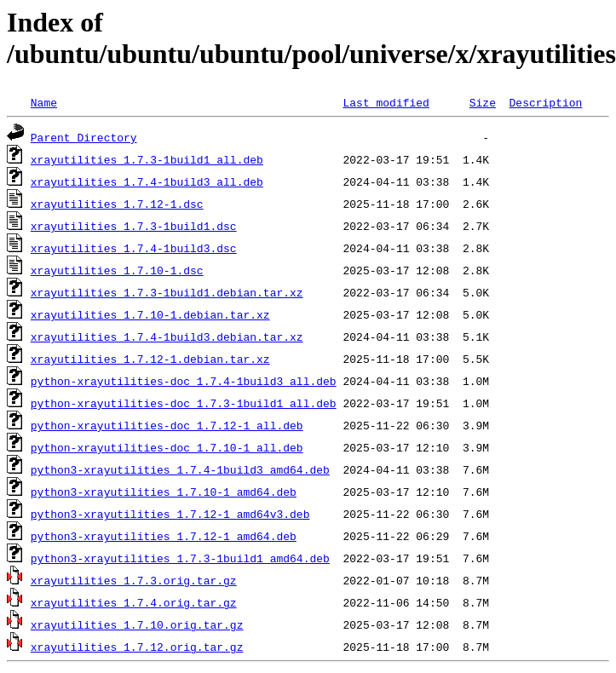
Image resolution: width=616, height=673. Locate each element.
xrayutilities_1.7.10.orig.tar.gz (137, 624)
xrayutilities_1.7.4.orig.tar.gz (134, 602)
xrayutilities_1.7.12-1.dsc (117, 204)
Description (545, 102)
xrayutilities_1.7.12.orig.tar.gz (137, 647)
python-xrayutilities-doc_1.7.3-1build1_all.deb (184, 403)
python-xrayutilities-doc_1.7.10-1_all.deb (167, 447)
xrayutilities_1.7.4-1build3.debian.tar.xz (167, 336)
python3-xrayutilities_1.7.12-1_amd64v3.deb (170, 514)
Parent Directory (84, 137)
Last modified (386, 102)
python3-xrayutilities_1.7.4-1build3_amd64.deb (180, 469)
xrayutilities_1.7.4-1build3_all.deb (147, 181)
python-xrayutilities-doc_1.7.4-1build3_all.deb (184, 381)
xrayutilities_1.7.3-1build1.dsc (134, 226)
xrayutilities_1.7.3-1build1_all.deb (147, 159)
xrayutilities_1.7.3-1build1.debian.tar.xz (167, 292)
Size (483, 102)
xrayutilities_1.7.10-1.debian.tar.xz (150, 314)
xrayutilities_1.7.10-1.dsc (117, 270)
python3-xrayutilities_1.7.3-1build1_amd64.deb (180, 558)
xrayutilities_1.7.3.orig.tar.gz (134, 580)
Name (44, 102)
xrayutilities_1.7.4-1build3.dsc (134, 248)
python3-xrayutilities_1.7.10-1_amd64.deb (164, 492)
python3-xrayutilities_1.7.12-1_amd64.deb (164, 536)
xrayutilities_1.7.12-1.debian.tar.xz (150, 359)
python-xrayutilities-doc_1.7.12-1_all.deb (167, 425)
